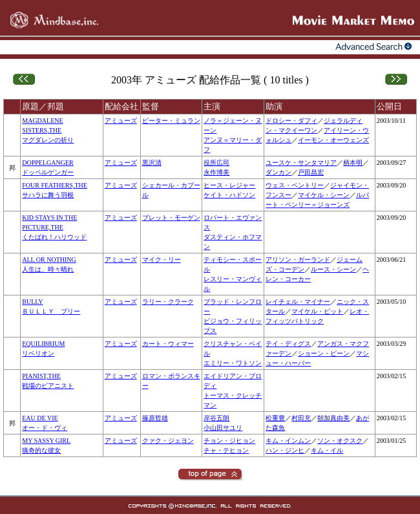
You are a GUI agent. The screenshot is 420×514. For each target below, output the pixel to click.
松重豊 (275, 418)
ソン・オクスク (340, 441)
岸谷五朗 (216, 418)
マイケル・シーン (324, 195)
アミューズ (121, 121)
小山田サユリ (223, 428)
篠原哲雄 (155, 418)
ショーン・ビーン (324, 353)
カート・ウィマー (168, 344)
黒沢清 (152, 163)
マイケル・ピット (317, 311)
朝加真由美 (333, 418)
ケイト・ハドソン (229, 195)
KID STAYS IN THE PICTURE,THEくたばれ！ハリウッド (54, 227)
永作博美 (216, 172)
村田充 (301, 418)
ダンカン (278, 172)
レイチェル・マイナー (298, 302)
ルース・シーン (333, 269)
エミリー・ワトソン (233, 363)
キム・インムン (288, 441)
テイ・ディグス (288, 344)
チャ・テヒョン (226, 450)
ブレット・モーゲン (171, 218)
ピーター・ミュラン (171, 121)
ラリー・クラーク (168, 302)
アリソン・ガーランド (298, 260)
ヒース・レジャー (229, 185)
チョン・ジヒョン (229, 441)
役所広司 (216, 163)
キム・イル (327, 450)
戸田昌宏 (311, 172)
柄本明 (353, 163)
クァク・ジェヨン (168, 441)
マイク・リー (162, 260)
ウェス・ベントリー (295, 185)
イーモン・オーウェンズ (333, 140)
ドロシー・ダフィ (291, 121)
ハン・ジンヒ (285, 450)
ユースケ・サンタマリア (301, 163)
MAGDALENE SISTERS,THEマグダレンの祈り (48, 130)
